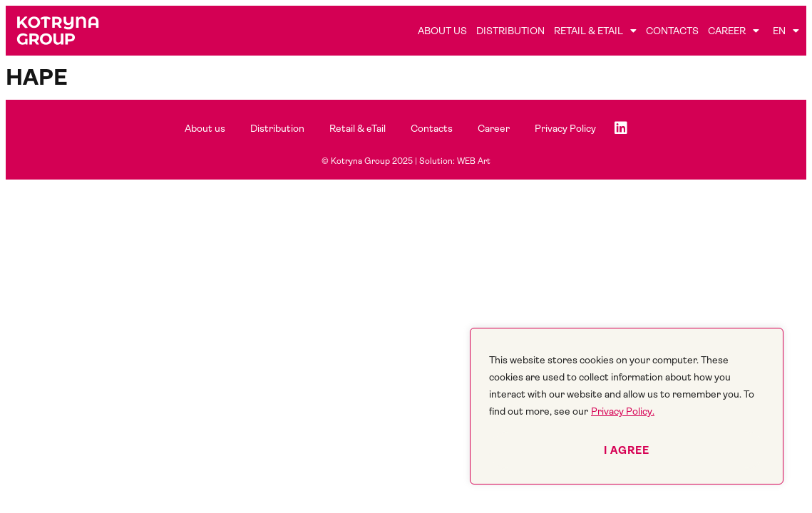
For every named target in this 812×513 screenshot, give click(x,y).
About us (442, 31)
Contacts (672, 31)
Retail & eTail (595, 31)
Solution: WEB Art (455, 161)
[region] (627, 406)
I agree (627, 450)
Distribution (510, 31)
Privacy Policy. (623, 411)
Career (734, 31)
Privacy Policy (565, 128)
